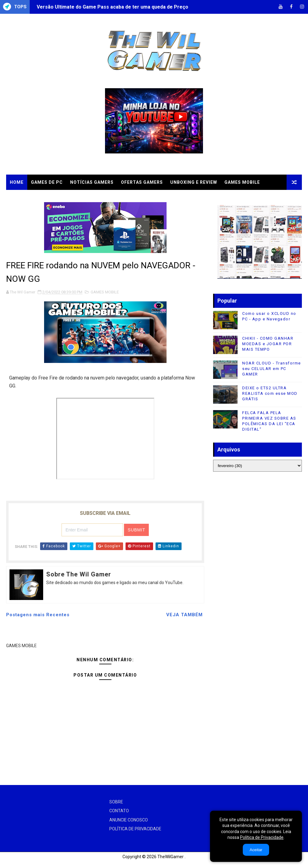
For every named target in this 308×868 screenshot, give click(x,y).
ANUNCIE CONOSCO (129, 820)
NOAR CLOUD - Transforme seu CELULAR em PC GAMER (272, 369)
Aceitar (256, 850)
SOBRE (116, 802)
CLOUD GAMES (27, 198)
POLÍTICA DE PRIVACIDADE (135, 829)
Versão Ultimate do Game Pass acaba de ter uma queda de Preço (113, 7)
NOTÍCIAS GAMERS (92, 182)
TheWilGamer (171, 857)
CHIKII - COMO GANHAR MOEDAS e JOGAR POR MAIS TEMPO (268, 344)
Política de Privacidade (262, 837)
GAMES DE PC (47, 182)
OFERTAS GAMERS (142, 182)
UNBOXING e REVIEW (194, 182)
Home (17, 182)
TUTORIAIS (64, 198)
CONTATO (119, 811)
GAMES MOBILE (242, 182)
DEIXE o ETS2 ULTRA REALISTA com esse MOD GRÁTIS (270, 393)
